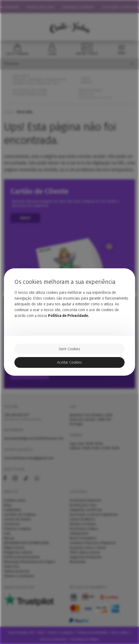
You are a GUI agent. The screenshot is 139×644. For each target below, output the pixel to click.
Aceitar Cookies (69, 363)
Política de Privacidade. (68, 316)
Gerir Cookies (69, 349)
